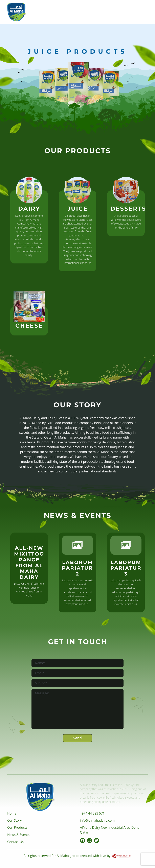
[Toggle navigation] (142, 11)
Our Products (17, 827)
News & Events (18, 835)
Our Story (15, 820)
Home (12, 813)
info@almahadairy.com (97, 820)
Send (77, 738)
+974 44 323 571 (92, 813)
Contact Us (15, 842)
